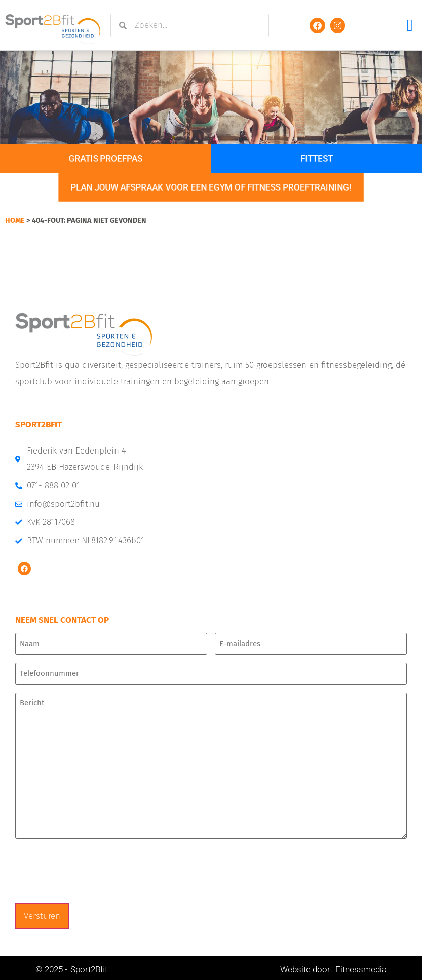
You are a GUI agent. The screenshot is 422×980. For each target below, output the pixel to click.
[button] (410, 25)
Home (15, 220)
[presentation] (92, 870)
